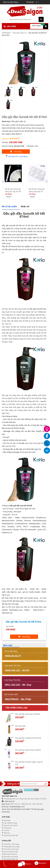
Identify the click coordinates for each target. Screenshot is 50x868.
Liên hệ (6, 830)
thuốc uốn (34, 589)
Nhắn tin (24, 864)
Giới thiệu (7, 820)
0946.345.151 (26, 804)
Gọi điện (8, 864)
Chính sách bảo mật (11, 835)
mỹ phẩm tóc (21, 589)
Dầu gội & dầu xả (19, 121)
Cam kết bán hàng (10, 823)
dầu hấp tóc (12, 592)
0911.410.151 (38, 804)
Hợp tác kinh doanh (11, 825)
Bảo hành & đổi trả (10, 854)
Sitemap (7, 833)
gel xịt (25, 592)
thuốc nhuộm (35, 592)
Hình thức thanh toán (11, 849)
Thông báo (7, 828)
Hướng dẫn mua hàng (12, 847)
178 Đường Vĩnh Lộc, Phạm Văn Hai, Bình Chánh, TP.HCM (25, 799)
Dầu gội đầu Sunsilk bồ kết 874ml (28, 738)
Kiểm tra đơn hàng (10, 2)
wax (19, 592)
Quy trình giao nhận (11, 852)
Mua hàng (18, 152)
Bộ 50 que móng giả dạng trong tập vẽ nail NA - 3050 (37, 191)
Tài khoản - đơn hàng (11, 844)
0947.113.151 (15, 804)
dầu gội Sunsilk (11, 249)
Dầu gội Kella (20, 726)
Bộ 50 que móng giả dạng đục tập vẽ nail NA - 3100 (13, 191)
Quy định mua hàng (11, 857)
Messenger (40, 863)
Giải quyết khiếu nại (11, 859)
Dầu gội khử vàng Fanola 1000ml (28, 750)
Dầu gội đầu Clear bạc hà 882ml (28, 714)
